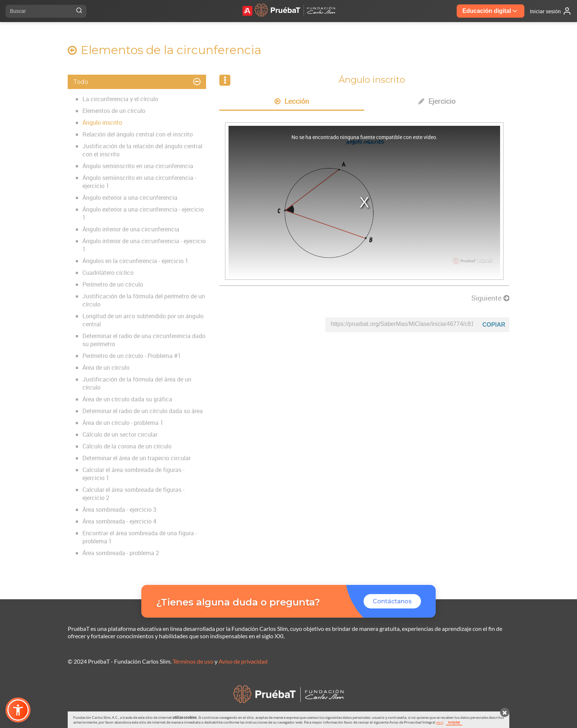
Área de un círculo (106, 367)
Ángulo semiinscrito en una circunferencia (138, 166)
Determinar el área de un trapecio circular (137, 458)
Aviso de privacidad (243, 661)
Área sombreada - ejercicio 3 (119, 509)
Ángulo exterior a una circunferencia (130, 198)
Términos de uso (193, 661)
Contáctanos (392, 601)
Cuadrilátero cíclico (108, 273)
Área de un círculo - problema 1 (123, 423)
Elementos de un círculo (114, 111)
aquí (440, 722)
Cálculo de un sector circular (120, 434)
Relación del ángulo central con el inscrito (138, 134)
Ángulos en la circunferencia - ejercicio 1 (135, 261)
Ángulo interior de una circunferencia (131, 229)
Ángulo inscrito (102, 122)
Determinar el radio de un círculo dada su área (143, 411)
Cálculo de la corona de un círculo (127, 446)
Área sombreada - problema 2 (121, 553)
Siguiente (490, 298)
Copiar (494, 325)
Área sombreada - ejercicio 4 (119, 521)
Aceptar (454, 722)
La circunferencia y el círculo (120, 99)
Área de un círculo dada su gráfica (127, 399)
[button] (18, 710)
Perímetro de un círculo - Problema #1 (132, 356)
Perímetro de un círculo (113, 284)
